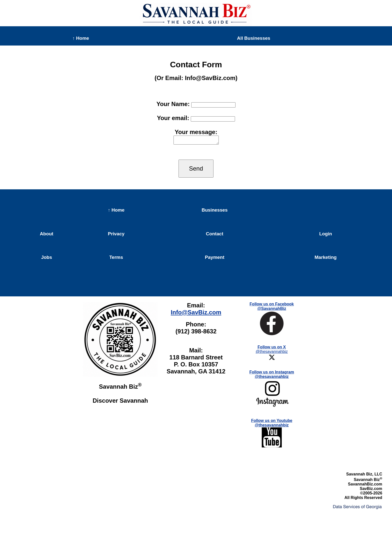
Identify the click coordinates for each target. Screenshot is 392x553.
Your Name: (196, 104)
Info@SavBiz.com (196, 314)
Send (196, 170)
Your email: (196, 118)
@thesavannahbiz (272, 354)
